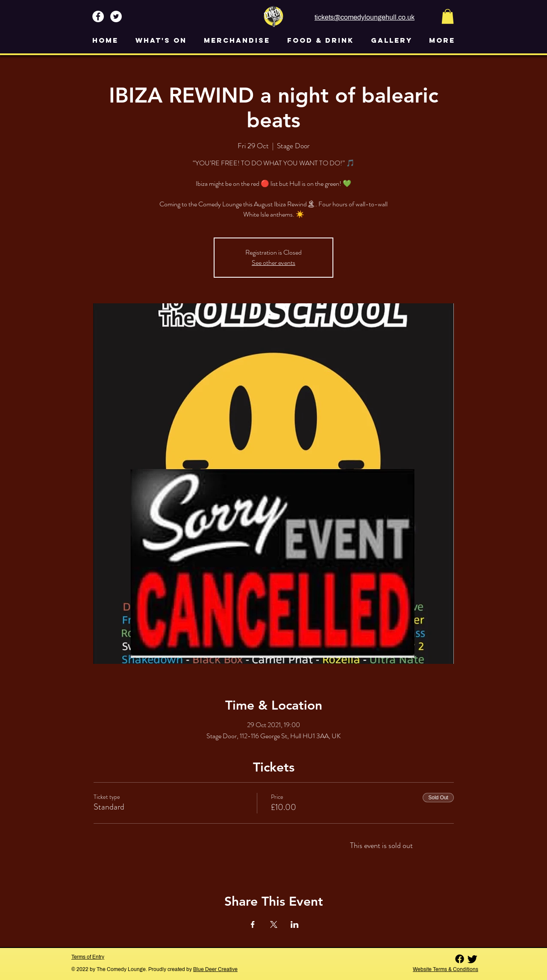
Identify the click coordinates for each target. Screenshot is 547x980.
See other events (273, 263)
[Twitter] (472, 959)
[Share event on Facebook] (253, 924)
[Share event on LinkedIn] (295, 924)
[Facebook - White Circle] (98, 16)
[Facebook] (460, 959)
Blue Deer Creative (215, 969)
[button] (448, 16)
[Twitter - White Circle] (116, 16)
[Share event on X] (274, 924)
